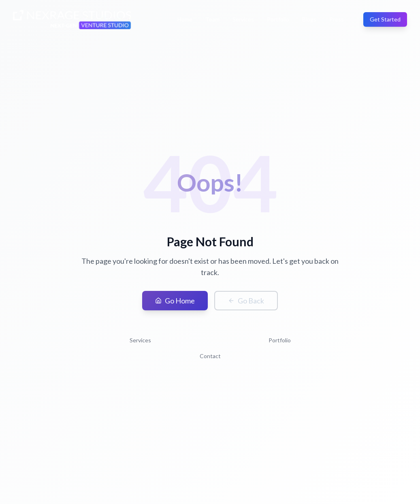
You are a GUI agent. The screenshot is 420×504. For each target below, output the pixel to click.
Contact (210, 356)
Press (337, 19)
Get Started (385, 19)
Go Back (246, 301)
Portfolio (278, 19)
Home (185, 19)
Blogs (309, 19)
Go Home (175, 301)
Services (243, 19)
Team (212, 19)
